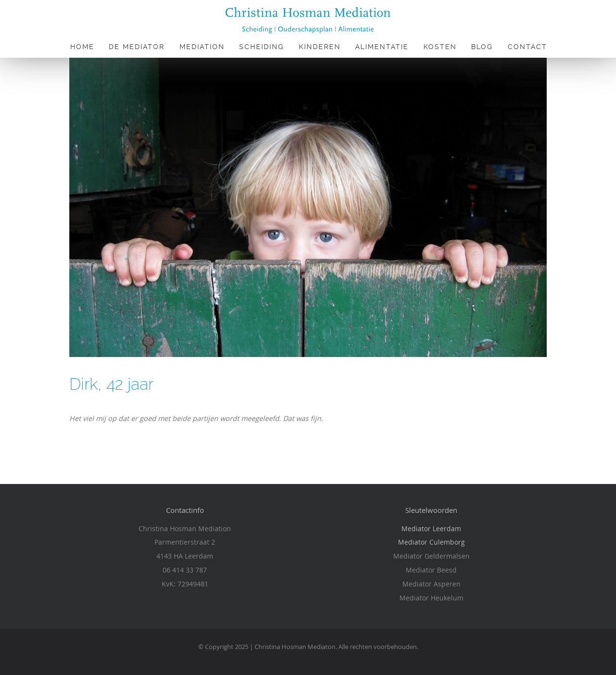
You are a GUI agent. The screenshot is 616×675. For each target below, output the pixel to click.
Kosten (440, 47)
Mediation (202, 47)
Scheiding (262, 47)
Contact (527, 47)
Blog (482, 47)
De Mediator (137, 47)
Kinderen (320, 47)
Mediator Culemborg (431, 542)
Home (82, 47)
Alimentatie (382, 47)
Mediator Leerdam (431, 529)
